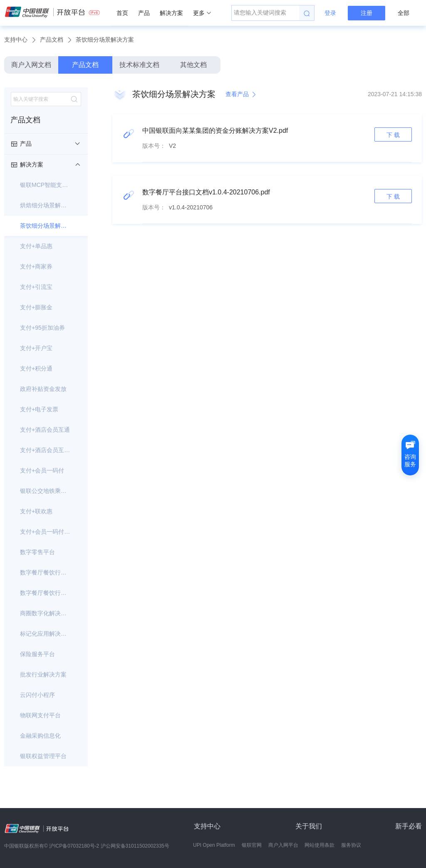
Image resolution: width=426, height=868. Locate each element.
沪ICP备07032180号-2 (74, 846)
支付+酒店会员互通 (45, 430)
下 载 (393, 135)
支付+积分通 (36, 368)
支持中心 (16, 40)
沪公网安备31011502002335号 (135, 846)
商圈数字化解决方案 (46, 613)
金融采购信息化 (40, 736)
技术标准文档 (139, 65)
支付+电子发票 (39, 409)
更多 (202, 13)
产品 (144, 13)
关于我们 (309, 826)
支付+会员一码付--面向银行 (46, 532)
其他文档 (193, 65)
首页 (122, 13)
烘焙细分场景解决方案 (46, 205)
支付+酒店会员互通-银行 (46, 450)
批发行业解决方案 (43, 674)
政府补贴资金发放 (43, 389)
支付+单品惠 (36, 246)
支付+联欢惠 (36, 511)
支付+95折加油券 (42, 328)
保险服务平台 (37, 654)
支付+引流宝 (36, 287)
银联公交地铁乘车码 (46, 491)
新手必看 (409, 826)
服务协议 (351, 845)
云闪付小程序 (37, 695)
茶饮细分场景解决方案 (105, 40)
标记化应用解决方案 (46, 634)
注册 (367, 13)
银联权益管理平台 (43, 756)
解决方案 (171, 13)
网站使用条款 (319, 845)
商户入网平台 (283, 845)
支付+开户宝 (36, 348)
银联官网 (252, 845)
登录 (330, 13)
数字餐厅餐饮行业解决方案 (46, 593)
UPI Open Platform (214, 845)
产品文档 (52, 40)
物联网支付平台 (40, 715)
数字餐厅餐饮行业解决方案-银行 (46, 572)
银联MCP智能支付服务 (46, 185)
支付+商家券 (36, 266)
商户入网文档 (31, 65)
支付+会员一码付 (42, 470)
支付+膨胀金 (36, 307)
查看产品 (241, 94)
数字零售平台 (37, 552)
